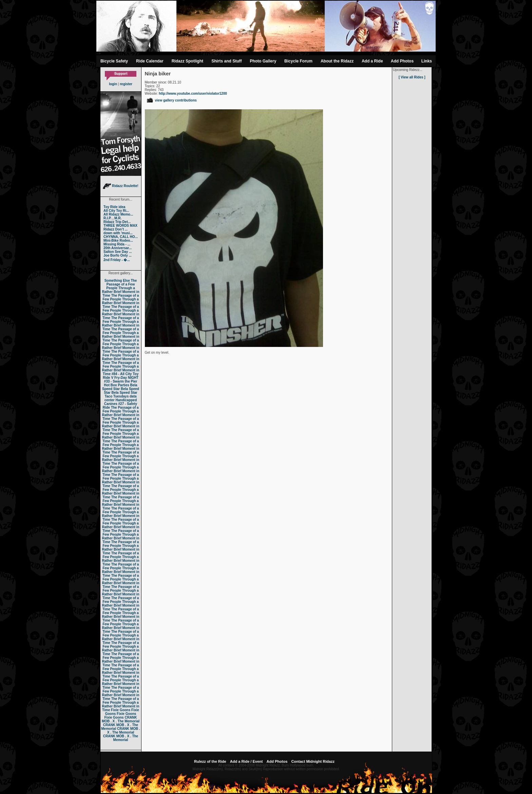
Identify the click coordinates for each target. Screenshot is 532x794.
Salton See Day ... (118, 252)
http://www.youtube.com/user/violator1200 (193, 94)
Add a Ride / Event (246, 761)
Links (427, 61)
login (113, 84)
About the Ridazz (337, 61)
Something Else (117, 281)
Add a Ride (372, 61)
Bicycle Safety (114, 61)
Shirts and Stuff (226, 61)
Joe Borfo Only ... (118, 255)
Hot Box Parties (116, 385)
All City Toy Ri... (116, 211)
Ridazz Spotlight (187, 61)
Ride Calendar (150, 61)
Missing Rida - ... (117, 244)
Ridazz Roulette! (121, 186)
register (126, 84)
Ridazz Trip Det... (117, 222)
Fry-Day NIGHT (126, 378)
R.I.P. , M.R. (112, 218)
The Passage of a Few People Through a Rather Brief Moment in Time (120, 288)
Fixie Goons (121, 710)
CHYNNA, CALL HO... (121, 237)
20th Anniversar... (118, 248)
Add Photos (402, 61)
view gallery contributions (172, 100)
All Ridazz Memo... (118, 214)
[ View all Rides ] (412, 77)
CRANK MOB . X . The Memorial (121, 719)
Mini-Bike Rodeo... (118, 241)
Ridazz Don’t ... (116, 229)
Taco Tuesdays (117, 396)
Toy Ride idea (114, 207)
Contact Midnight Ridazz (313, 761)
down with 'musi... (118, 233)
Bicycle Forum (298, 61)
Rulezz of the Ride (210, 761)
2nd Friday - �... (117, 260)
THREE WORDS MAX (120, 226)
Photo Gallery (263, 61)
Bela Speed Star (120, 387)
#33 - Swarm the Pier (121, 381)
